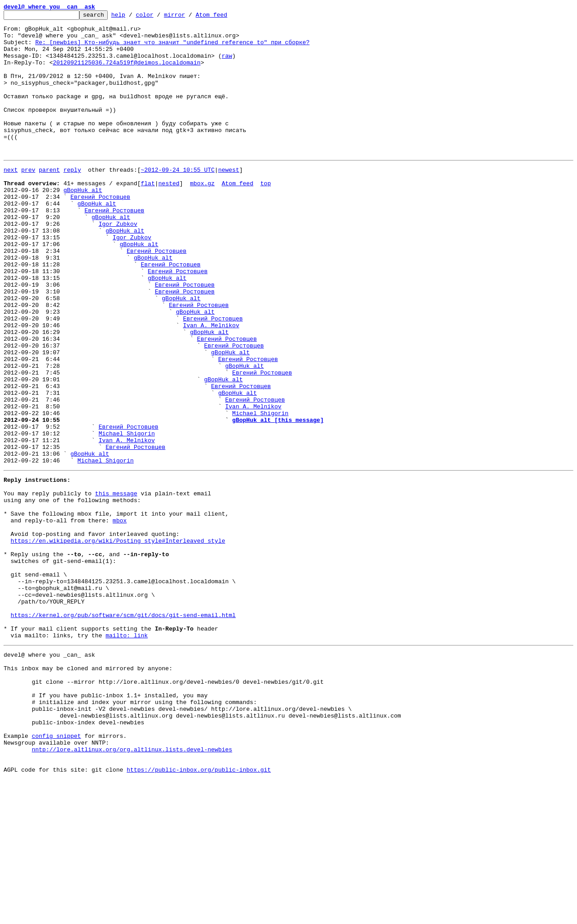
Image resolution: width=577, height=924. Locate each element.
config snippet (56, 874)
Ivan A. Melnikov (211, 386)
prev (28, 199)
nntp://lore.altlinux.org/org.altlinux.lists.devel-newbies (132, 890)
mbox (120, 618)
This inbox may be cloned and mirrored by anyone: (88, 792)
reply (72, 199)
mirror (189, 17)
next (11, 199)
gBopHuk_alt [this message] (278, 499)
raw (227, 65)
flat (148, 215)
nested (169, 215)
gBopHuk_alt (83, 224)
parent (49, 199)
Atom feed (225, 17)
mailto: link (127, 755)
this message (116, 585)
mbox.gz (202, 215)
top (265, 215)
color (158, 17)
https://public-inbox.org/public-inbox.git (199, 914)
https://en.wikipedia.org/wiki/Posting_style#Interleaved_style (118, 642)
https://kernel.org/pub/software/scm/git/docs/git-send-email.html (123, 731)
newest (229, 199)
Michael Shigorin (260, 491)
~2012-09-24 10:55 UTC (178, 199)
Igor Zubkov (118, 264)
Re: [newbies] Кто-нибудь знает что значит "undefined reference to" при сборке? (172, 49)
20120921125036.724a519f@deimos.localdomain (127, 73)
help (132, 17)
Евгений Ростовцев (100, 232)
